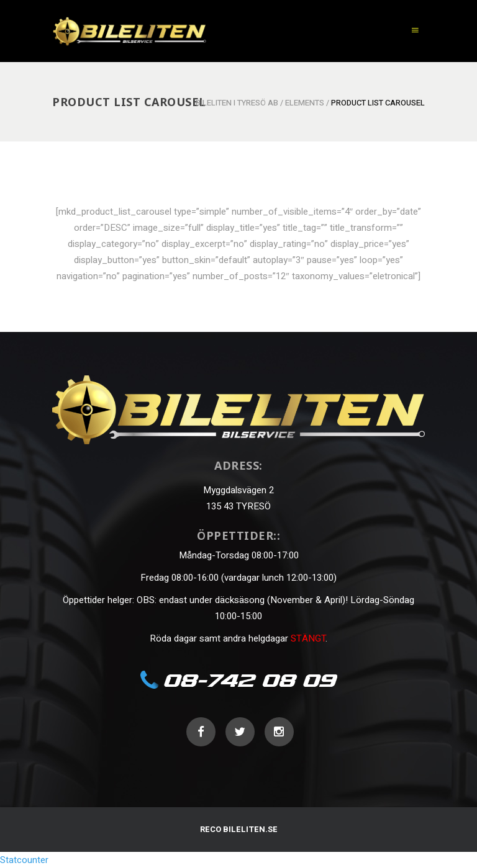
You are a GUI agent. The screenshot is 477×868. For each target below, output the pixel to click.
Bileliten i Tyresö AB (237, 103)
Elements (305, 103)
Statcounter (24, 860)
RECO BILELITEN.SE (239, 829)
